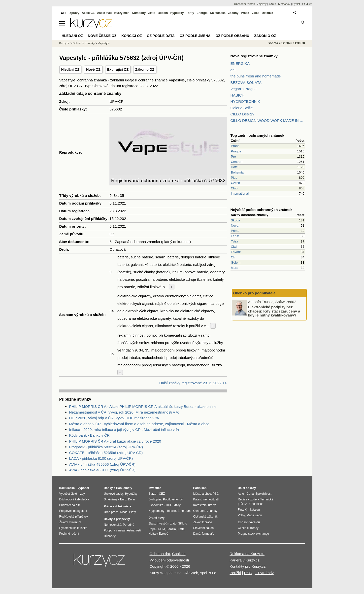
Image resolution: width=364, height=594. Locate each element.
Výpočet (83, 488)
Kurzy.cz (64, 43)
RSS (248, 573)
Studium (307, 4)
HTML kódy (264, 573)
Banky (108, 488)
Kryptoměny (157, 511)
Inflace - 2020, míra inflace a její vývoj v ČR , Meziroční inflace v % (124, 430)
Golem (236, 262)
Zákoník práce (203, 522)
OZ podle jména (195, 36)
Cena (250, 494)
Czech (236, 183)
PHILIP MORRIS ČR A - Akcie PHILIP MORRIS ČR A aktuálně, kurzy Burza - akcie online (143, 406)
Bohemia (237, 172)
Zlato (152, 13)
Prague (236, 151)
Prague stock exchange (253, 534)
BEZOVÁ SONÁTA (246, 83)
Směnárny (111, 499)
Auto (241, 494)
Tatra (235, 241)
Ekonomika (156, 505)
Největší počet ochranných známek (262, 210)
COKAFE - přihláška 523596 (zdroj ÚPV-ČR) (106, 453)
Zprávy (74, 13)
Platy (133, 512)
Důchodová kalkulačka (74, 499)
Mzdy (177, 505)
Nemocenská (113, 525)
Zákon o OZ (145, 70)
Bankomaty (124, 488)
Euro (123, 499)
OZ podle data (161, 36)
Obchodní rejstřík (244, 4)
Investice (155, 488)
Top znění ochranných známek (257, 135)
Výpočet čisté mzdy (72, 494)
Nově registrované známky (254, 56)
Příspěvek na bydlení (73, 511)
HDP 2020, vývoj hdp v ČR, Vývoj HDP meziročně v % (114, 418)
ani (233, 70)
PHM (162, 529)
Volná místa (123, 506)
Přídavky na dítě (70, 505)
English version (249, 522)
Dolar (132, 499)
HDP (169, 505)
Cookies (179, 554)
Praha (235, 146)
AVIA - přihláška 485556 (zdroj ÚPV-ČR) (102, 464)
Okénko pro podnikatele (254, 293)
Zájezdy (262, 4)
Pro (233, 157)
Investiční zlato (167, 524)
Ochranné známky (83, 43)
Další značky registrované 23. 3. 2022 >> (193, 383)
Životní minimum (70, 522)
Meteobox (284, 4)
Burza (152, 494)
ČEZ (162, 494)
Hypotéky (177, 13)
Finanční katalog (249, 510)
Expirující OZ (118, 70)
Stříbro (183, 524)
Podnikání (200, 488)
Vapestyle (104, 43)
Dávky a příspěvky (117, 519)
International (240, 193)
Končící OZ (132, 36)
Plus (234, 178)
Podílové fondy (173, 499)
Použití (235, 573)
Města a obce (202, 494)
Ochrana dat (160, 554)
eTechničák (256, 504)
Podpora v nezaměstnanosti (122, 530)
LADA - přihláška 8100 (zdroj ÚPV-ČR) (101, 458)
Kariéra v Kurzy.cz (245, 560)
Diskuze (267, 13)
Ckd (234, 247)
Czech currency (248, 528)
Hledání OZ (70, 70)
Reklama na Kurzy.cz (247, 554)
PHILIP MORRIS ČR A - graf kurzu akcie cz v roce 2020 (115, 441)
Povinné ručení (69, 534)
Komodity (139, 13)
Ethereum (184, 511)
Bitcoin (163, 13)
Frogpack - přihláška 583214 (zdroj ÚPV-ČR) (106, 447)
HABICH (238, 95)
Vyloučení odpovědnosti (169, 560)
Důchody (110, 536)
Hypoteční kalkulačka (73, 528)
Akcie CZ (88, 13)
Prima (235, 231)
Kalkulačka (218, 13)
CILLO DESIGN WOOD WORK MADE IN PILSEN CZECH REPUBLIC (268, 121)
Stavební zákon (204, 528)
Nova (235, 226)
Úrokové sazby (114, 494)
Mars (235, 268)
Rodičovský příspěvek (74, 517)
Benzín (171, 529)
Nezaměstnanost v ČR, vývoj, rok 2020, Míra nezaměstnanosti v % (124, 412)
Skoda (236, 220)
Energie (202, 13)
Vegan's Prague (244, 89)
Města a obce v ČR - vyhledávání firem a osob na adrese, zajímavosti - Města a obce (139, 424)
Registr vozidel (248, 499)
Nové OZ (93, 70)
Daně (197, 534)
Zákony (233, 13)
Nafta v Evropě (158, 534)
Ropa (152, 529)
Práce (245, 13)
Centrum (237, 162)
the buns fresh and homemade (256, 76)
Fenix (235, 236)
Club (234, 188)
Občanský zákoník (205, 517)
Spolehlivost (263, 494)
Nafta (181, 529)
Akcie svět (104, 13)
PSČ (216, 494)
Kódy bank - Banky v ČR (89, 435)
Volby (241, 515)
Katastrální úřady (205, 505)
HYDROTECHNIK (245, 101)
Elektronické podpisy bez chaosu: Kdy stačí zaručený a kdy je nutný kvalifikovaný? (274, 311)
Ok (233, 257)
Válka (255, 13)
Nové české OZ (102, 36)
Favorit (236, 252)
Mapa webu (254, 515)
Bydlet (296, 4)
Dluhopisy (155, 499)
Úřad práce (111, 512)
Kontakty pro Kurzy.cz (248, 566)
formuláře (208, 534)
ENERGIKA (240, 63)
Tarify (190, 13)
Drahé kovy (157, 518)
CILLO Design (242, 114)
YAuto (272, 4)
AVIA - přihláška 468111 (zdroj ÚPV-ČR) (102, 470)
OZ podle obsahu (232, 36)
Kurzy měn (122, 13)
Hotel (235, 167)
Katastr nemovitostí (206, 499)
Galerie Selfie (242, 108)
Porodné (128, 525)
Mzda (124, 512)
